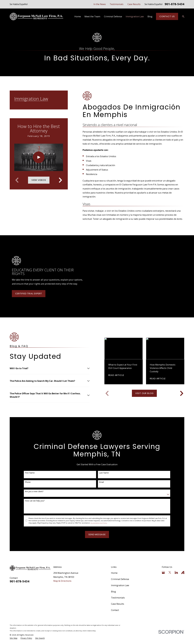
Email (98, 482)
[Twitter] (170, 572)
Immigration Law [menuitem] (135, 16)
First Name (26, 473)
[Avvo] (183, 572)
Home (114, 573)
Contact (115, 610)
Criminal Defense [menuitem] (113, 16)
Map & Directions (62, 581)
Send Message (93, 534)
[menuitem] (14, 638)
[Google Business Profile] (163, 572)
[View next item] (60, 180)
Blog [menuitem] (150, 16)
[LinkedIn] (176, 572)
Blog (113, 592)
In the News (100, 4)
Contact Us (167, 16)
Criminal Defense (120, 579)
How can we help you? (31, 501)
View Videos (39, 180)
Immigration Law (120, 585)
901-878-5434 (174, 4)
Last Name (100, 473)
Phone (24, 482)
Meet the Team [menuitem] (92, 16)
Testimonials (117, 4)
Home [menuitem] (78, 16)
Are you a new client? (30, 492)
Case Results (134, 4)
